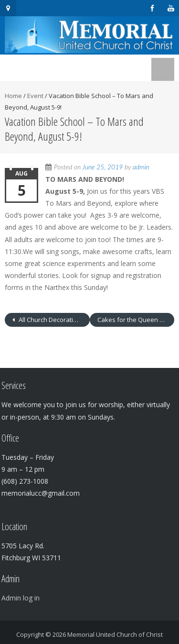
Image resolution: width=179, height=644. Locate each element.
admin (141, 167)
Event (35, 96)
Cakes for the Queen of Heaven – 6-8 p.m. (136, 320)
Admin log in (21, 598)
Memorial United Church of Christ (115, 634)
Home (13, 96)
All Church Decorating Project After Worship (53, 320)
